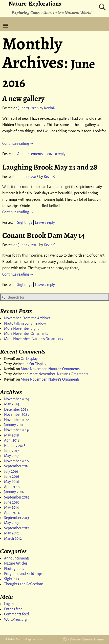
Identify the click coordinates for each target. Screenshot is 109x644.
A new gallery (23, 98)
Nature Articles (16, 563)
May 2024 (12, 404)
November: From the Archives (27, 318)
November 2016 (16, 461)
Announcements (30, 154)
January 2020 (14, 425)
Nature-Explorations (29, 639)
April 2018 (12, 440)
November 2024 (17, 399)
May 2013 (11, 523)
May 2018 (12, 435)
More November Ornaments (26, 334)
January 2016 (14, 492)
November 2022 (16, 420)
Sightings (25, 222)
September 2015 (17, 497)
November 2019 (16, 430)
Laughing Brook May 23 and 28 (50, 167)
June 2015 (12, 502)
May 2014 (12, 507)
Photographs (14, 569)
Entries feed (13, 609)
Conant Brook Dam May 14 (43, 235)
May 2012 (11, 533)
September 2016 (17, 466)
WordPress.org (15, 619)
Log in (9, 604)
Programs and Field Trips (23, 574)
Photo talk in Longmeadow (25, 323)
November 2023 (16, 414)
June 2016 (12, 476)
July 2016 (11, 471)
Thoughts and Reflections (24, 584)
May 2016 (12, 482)
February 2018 (15, 446)
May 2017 (11, 456)
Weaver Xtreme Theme (87, 639)
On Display (29, 359)
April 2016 (12, 487)
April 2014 (12, 513)
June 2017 (12, 451)
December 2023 (16, 409)
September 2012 (17, 528)
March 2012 (13, 538)
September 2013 (17, 518)
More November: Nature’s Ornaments (34, 339)
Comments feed (16, 614)
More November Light (21, 328)
